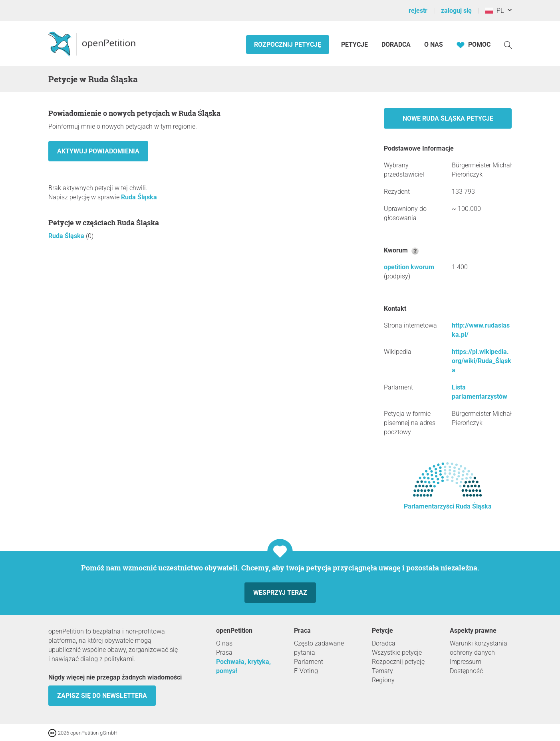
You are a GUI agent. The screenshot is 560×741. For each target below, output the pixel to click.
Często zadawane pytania (319, 648)
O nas (434, 45)
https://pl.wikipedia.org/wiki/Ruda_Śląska (482, 361)
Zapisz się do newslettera (102, 696)
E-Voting (306, 671)
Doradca (396, 45)
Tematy (382, 671)
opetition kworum (409, 267)
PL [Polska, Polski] (494, 11)
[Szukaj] (508, 45)
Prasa (224, 653)
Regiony (383, 680)
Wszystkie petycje (397, 653)
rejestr (418, 11)
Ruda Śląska (139, 197)
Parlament (309, 662)
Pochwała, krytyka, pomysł (243, 666)
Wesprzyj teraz (280, 593)
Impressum (466, 662)
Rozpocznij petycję (288, 45)
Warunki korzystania (479, 643)
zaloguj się (456, 11)
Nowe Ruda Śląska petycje (448, 118)
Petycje (355, 45)
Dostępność (466, 671)
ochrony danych (472, 653)
